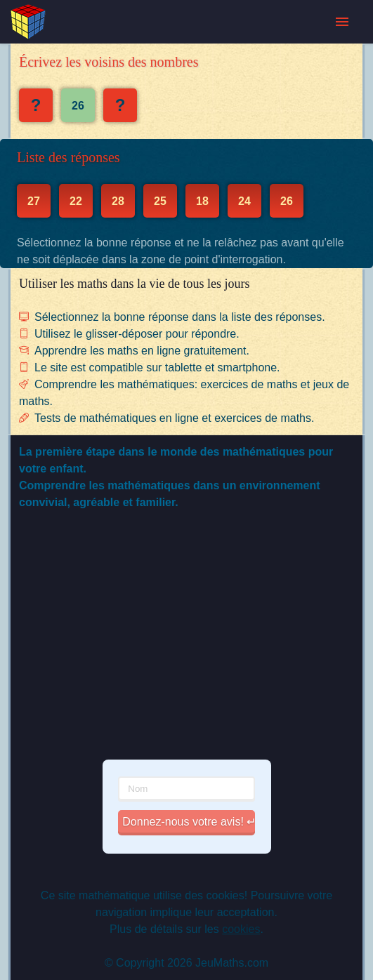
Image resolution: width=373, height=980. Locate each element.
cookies (241, 929)
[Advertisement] (186, 644)
